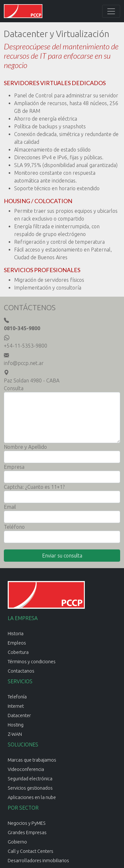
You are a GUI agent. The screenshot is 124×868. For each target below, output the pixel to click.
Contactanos (21, 671)
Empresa (14, 467)
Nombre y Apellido (25, 447)
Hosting (16, 725)
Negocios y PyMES (27, 823)
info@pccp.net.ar (24, 363)
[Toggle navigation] (111, 11)
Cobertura (18, 652)
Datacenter (19, 715)
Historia (16, 634)
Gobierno (17, 842)
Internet (16, 706)
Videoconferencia (26, 769)
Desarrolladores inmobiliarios (38, 861)
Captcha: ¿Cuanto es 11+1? (34, 487)
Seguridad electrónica (30, 779)
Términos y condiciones (32, 662)
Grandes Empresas (27, 833)
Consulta (14, 388)
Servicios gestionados (30, 788)
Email (10, 507)
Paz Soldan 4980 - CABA (32, 380)
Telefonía (17, 697)
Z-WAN (15, 734)
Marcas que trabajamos (32, 760)
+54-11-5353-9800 (26, 346)
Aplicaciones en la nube (32, 797)
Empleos (17, 643)
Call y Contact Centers (31, 851)
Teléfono (14, 527)
